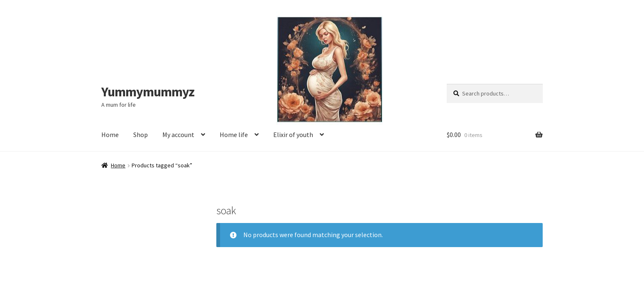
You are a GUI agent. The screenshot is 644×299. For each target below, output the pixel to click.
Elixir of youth (293, 135)
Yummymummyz (148, 92)
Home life (234, 135)
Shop (141, 135)
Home (110, 135)
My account (178, 135)
